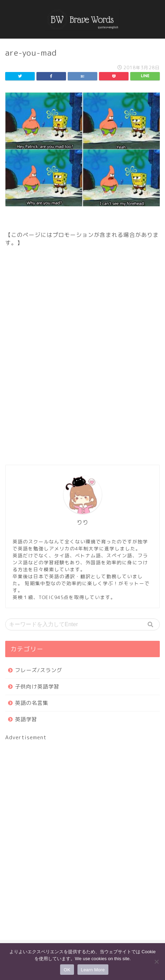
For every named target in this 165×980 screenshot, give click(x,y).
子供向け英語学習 (37, 687)
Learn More (93, 970)
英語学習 (26, 719)
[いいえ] (156, 962)
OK (67, 970)
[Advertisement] (82, 364)
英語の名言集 (32, 703)
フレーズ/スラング (39, 670)
